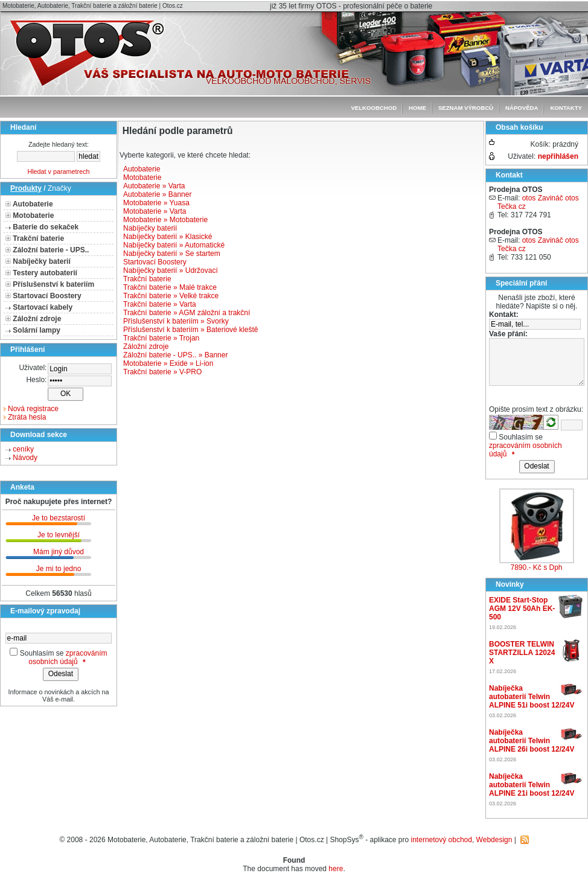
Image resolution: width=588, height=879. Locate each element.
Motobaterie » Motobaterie (165, 220)
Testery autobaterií (45, 273)
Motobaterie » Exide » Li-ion (168, 363)
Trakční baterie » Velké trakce (171, 296)
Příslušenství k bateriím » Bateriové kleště (190, 330)
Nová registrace (33, 409)
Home (417, 108)
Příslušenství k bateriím (53, 284)
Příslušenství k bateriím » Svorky (176, 321)
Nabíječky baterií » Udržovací (171, 270)
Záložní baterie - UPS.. (51, 250)
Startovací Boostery (47, 296)
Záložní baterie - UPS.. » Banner (175, 355)
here (336, 869)
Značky (59, 188)
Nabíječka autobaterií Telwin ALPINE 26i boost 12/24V (532, 741)
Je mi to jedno (59, 569)
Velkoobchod (374, 108)
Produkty (26, 188)
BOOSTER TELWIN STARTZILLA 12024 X (522, 653)
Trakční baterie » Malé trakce (170, 287)
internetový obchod (442, 840)
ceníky (23, 449)
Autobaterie (33, 204)
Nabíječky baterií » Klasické (168, 237)
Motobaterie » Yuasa (156, 203)
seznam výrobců (466, 108)
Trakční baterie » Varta (160, 304)
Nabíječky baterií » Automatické (174, 245)
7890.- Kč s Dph (536, 567)
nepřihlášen (558, 156)
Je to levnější (59, 535)
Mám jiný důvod (59, 552)
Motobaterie (33, 216)
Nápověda (522, 108)
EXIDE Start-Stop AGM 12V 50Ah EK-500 (522, 609)
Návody (25, 458)
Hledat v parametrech (58, 171)
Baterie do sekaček (46, 227)
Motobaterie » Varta (155, 211)
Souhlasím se (42, 653)
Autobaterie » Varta (154, 186)
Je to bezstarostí (59, 518)
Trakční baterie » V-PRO (162, 372)
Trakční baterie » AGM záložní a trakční (187, 313)
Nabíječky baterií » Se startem (172, 254)
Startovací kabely (43, 307)
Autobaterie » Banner (157, 194)
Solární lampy (37, 330)
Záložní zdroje (37, 319)
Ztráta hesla (27, 417)
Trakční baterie (38, 238)
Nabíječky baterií (41, 261)
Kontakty (566, 108)
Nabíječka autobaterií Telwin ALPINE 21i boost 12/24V (532, 785)
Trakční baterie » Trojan (161, 338)
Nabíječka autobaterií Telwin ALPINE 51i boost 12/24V (532, 697)
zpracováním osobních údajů (68, 657)
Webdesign (494, 840)
